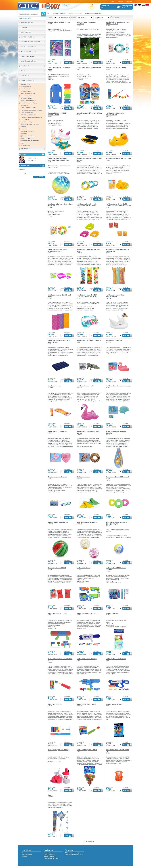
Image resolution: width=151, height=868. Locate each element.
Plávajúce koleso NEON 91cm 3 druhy (117, 478)
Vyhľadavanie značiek (25, 18)
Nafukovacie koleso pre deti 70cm (118, 159)
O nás (112, 1)
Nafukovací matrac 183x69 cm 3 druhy (89, 250)
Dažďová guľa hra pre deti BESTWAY (86, 23)
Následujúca (90, 841)
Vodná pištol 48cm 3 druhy (87, 613)
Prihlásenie (129, 1)
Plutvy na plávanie (84, 477)
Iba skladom (116, 18)
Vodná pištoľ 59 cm (55, 704)
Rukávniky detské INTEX (57, 568)
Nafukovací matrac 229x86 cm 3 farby (59, 296)
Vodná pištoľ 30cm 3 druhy (87, 659)
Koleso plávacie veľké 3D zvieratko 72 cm (57, 114)
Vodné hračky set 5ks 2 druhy (59, 750)
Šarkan (50, 795)
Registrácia (120, 1)
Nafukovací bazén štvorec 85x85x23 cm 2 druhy (57, 250)
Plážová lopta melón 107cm (58, 522)
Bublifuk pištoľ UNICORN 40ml (59, 22)
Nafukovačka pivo (54, 386)
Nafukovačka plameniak (86, 386)
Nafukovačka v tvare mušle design (118, 386)
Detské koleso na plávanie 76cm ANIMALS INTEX (118, 23)
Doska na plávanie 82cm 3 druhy (89, 68)
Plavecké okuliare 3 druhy (57, 477)
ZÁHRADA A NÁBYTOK (59, 14)
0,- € (127, 7)
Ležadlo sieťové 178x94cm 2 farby (89, 113)
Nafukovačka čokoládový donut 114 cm (88, 432)
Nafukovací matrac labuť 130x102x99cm (115, 296)
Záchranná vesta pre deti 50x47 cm (117, 751)
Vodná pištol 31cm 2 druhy (58, 613)
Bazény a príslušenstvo (75, 14)
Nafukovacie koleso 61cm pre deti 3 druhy (89, 159)
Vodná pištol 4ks (112, 613)
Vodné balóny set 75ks (114, 704)
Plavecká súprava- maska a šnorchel (116, 432)
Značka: (50, 18)
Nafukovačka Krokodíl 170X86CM (89, 340)
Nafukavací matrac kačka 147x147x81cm (115, 114)
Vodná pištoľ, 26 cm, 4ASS (87, 704)
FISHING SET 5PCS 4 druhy (116, 68)
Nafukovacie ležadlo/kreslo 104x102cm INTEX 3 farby (87, 205)
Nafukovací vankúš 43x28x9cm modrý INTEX (59, 341)
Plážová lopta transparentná (87, 522)
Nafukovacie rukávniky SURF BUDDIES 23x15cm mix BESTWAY (118, 205)
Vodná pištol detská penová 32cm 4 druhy (60, 660)
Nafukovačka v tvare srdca (58, 431)
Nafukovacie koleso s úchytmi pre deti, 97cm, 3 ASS (60, 205)
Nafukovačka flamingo (114, 340)
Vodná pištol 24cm (84, 568)
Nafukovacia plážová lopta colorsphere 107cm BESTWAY (59, 159)
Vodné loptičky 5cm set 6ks (87, 750)
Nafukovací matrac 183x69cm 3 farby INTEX (117, 250)
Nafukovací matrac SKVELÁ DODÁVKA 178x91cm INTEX (87, 296)
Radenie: (74, 18)
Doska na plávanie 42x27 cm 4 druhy (59, 68)
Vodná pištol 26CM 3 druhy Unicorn (116, 569)
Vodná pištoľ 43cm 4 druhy (116, 659)
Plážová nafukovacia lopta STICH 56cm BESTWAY (118, 523)
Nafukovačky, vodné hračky (93, 14)
